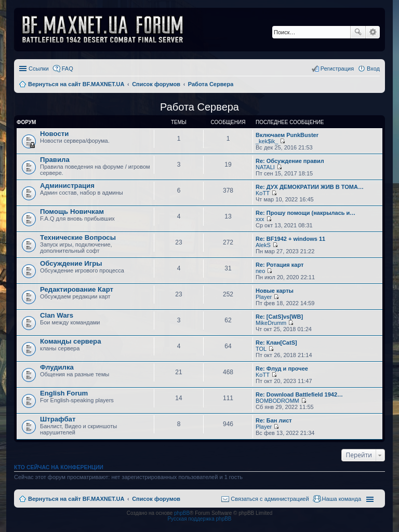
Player (264, 297)
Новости (54, 134)
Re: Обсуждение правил (290, 161)
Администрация (67, 186)
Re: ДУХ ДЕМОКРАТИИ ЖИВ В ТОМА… (310, 187)
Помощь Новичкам (72, 212)
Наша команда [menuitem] (342, 499)
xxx (260, 219)
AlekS (263, 245)
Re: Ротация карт (280, 265)
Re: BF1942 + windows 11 (290, 239)
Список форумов (156, 499)
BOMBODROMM (277, 401)
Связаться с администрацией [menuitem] (270, 499)
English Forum (64, 393)
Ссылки (39, 69)
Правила (55, 160)
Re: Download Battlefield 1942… (299, 394)
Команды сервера (71, 341)
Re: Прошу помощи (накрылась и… (305, 213)
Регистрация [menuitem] (337, 69)
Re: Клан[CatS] (276, 343)
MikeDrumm (271, 323)
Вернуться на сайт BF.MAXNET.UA (76, 499)
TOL (261, 349)
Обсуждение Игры (71, 263)
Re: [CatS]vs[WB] (279, 317)
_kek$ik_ (267, 141)
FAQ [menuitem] (68, 69)
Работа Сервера (199, 107)
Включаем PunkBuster (287, 135)
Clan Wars (57, 315)
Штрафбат (58, 419)
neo (260, 271)
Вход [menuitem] (373, 69)
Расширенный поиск (373, 32)
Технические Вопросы (78, 237)
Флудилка (57, 367)
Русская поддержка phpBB (199, 519)
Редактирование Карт (77, 289)
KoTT (263, 193)
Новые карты (275, 291)
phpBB (182, 513)
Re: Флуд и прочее (282, 369)
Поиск (358, 32)
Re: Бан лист (274, 420)
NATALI (265, 167)
